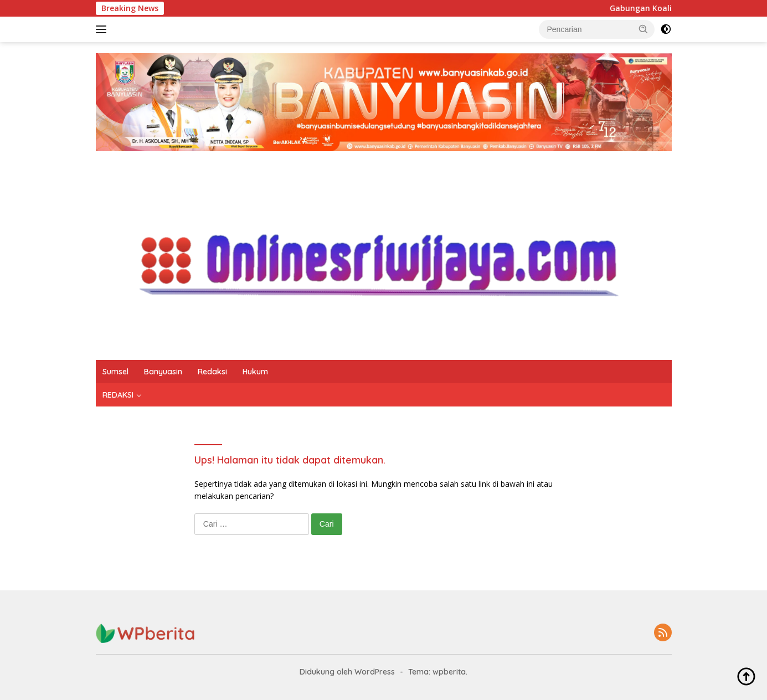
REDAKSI (118, 395)
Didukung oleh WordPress (347, 672)
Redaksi (212, 372)
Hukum (255, 372)
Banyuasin (163, 372)
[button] (644, 29)
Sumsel (115, 372)
